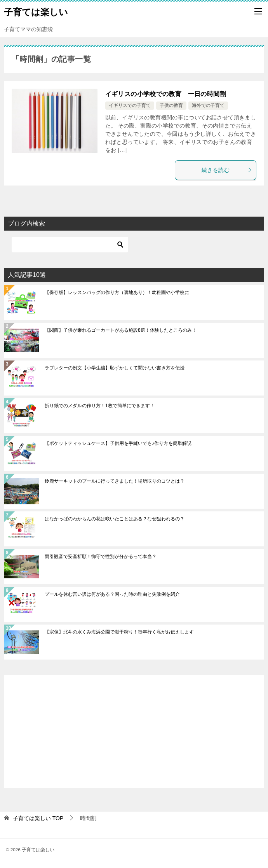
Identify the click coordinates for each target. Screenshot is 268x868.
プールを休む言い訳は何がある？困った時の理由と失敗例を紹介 (112, 594)
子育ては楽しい (36, 11)
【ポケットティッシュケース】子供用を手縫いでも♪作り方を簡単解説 (118, 443)
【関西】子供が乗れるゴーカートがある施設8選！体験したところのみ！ (121, 330)
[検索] (70, 245)
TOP (38, 818)
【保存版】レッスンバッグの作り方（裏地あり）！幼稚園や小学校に (117, 292)
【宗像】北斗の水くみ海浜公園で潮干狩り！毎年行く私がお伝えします (119, 632)
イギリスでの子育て (130, 105)
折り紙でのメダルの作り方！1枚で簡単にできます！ (100, 406)
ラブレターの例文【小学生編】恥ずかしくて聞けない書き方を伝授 (115, 368)
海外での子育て (208, 105)
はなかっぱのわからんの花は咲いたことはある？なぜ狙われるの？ (115, 519)
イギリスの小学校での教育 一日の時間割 (166, 94)
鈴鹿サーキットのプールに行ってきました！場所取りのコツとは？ (115, 481)
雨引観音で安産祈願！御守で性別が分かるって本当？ (101, 556)
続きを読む (227, 170)
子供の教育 (171, 105)
